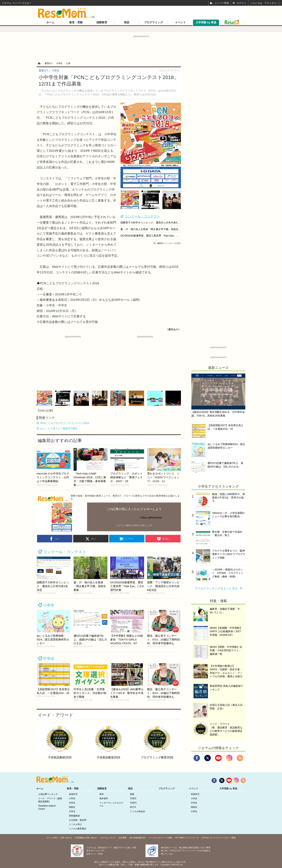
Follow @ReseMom (151, 518)
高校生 (72, 807)
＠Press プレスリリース (213, 838)
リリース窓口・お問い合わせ (59, 838)
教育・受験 (76, 22)
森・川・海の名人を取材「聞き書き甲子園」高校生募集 (152, 229)
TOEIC (133, 798)
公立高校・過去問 (78, 820)
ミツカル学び (75, 824)
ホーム (50, 22)
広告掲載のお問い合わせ (86, 838)
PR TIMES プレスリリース (187, 838)
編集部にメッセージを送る (169, 243)
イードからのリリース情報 (160, 838)
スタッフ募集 (230, 838)
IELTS (133, 807)
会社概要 (123, 838)
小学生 (49, 605)
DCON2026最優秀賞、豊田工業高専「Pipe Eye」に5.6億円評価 (156, 236)
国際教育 (102, 22)
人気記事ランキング (48, 794)
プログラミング (153, 22)
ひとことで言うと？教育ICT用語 (59, 429)
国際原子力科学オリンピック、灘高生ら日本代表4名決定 (153, 223)
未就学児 (73, 794)
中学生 (49, 658)
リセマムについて (108, 838)
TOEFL (133, 803)
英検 (132, 794)
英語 (127, 22)
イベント (180, 22)
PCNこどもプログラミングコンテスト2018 (65, 423)
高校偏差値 (74, 816)
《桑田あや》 (173, 329)
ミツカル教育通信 (78, 829)
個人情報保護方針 (138, 838)
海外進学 (104, 798)
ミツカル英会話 (137, 811)
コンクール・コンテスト (142, 216)
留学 (102, 794)
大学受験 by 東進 (206, 22)
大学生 (72, 811)
